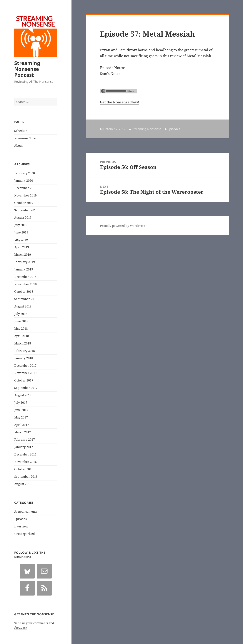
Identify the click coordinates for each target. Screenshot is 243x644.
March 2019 (23, 255)
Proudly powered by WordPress (123, 226)
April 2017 (22, 425)
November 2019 (25, 195)
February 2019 (25, 262)
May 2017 (21, 417)
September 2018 (26, 299)
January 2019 (24, 269)
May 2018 (21, 329)
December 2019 (25, 188)
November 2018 (25, 284)
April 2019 (22, 247)
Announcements (26, 512)
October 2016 (24, 469)
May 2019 (21, 240)
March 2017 (23, 432)
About (19, 146)
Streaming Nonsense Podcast (27, 69)
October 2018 (24, 292)
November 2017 (25, 373)
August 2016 (23, 484)
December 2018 (25, 277)
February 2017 (25, 440)
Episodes (20, 519)
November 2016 (25, 462)
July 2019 (21, 225)
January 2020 (24, 181)
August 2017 (23, 395)
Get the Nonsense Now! (120, 102)
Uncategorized (25, 534)
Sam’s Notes (110, 74)
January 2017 (24, 447)
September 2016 (26, 477)
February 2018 (25, 351)
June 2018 (21, 321)
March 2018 (23, 343)
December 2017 (25, 366)
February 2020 (25, 173)
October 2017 (24, 380)
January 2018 (24, 358)
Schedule (21, 131)
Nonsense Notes (25, 138)
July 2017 (21, 403)
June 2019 (21, 232)
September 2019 (26, 210)
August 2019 (23, 218)
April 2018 (22, 336)
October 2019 (24, 203)
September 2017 (26, 388)
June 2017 (21, 410)
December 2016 (25, 454)
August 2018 (23, 306)
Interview (21, 526)
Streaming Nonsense (147, 129)
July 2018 (21, 314)
